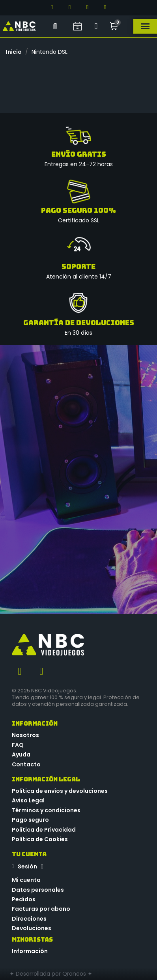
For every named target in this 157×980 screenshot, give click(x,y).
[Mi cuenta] (96, 26)
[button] (55, 26)
